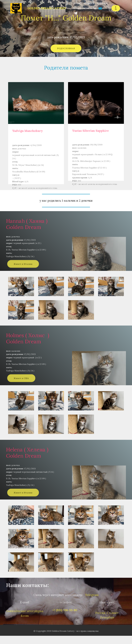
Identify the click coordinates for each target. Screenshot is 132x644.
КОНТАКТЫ (90, 8)
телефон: (66, 604)
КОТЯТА (101, 3)
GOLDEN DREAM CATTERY (47, 8)
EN (116, 8)
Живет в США (21, 383)
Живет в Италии (23, 269)
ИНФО (77, 8)
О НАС (77, 3)
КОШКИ (88, 3)
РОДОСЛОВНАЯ (66, 48)
